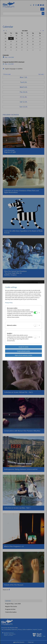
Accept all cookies (23, 347)
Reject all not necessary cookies (23, 355)
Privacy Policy (9, 303)
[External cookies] (36, 325)
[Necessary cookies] (36, 313)
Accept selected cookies (24, 351)
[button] (39, 313)
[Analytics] (36, 337)
